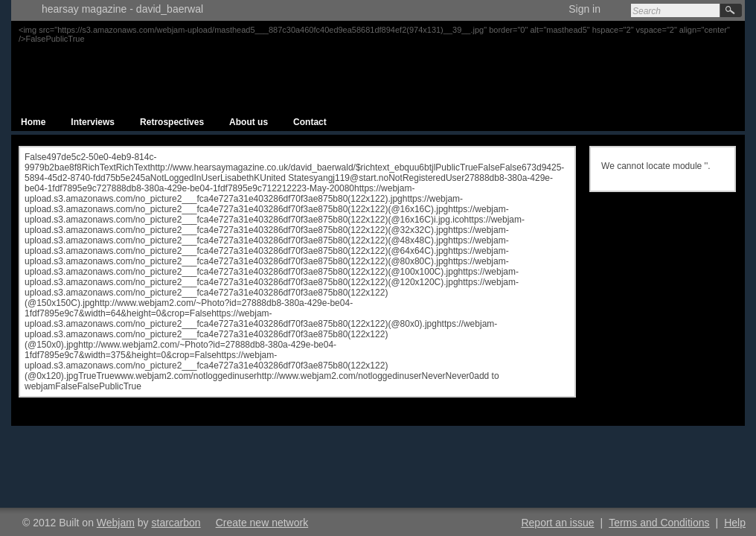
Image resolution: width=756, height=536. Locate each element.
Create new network (262, 523)
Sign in (584, 9)
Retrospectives (172, 122)
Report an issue (557, 523)
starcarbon (176, 523)
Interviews (93, 122)
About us (249, 122)
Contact (310, 122)
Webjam (116, 523)
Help (735, 523)
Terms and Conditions (659, 523)
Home (33, 122)
